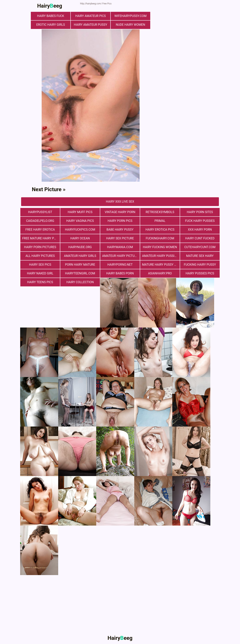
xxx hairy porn (200, 230)
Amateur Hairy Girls (80, 256)
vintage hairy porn (120, 212)
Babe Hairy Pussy (120, 230)
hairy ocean (80, 238)
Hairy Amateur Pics (91, 16)
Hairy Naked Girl (40, 273)
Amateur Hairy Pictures (121, 256)
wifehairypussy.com (131, 16)
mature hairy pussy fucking (161, 265)
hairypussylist (40, 212)
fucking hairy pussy (200, 265)
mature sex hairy (200, 256)
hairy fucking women (160, 247)
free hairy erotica (40, 230)
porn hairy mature (80, 265)
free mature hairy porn (41, 238)
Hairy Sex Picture (120, 238)
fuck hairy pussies (200, 221)
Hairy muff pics (80, 212)
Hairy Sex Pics (40, 265)
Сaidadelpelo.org (40, 221)
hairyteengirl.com (80, 273)
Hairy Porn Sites (200, 212)
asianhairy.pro (160, 273)
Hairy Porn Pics (120, 221)
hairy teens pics (40, 282)
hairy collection (80, 282)
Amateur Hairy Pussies (160, 256)
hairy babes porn (120, 273)
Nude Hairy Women (130, 25)
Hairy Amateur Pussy (90, 25)
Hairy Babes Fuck (51, 16)
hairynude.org (80, 247)
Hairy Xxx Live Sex (120, 202)
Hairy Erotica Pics (160, 230)
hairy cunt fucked (200, 238)
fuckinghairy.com (160, 238)
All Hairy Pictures (40, 256)
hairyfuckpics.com (80, 230)
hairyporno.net (120, 265)
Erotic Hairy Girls (51, 25)
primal (160, 221)
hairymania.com (120, 247)
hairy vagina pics (80, 221)
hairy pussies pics (200, 273)
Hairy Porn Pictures (40, 247)
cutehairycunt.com (200, 247)
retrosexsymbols (160, 212)
